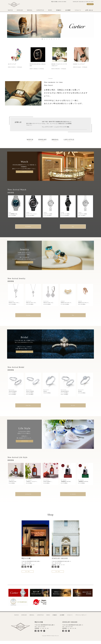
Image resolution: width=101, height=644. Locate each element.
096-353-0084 (28, 565)
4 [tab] (49, 39)
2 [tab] (45, 39)
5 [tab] (52, 39)
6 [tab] (54, 39)
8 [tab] (59, 39)
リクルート (78, 10)
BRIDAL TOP (25, 353)
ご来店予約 (90, 4)
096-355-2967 (58, 565)
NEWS (50, 10)
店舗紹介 (59, 10)
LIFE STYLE (69, 140)
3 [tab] (47, 39)
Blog (69, 227)
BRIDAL (30, 10)
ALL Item (32, 316)
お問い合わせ (89, 10)
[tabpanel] (50, 26)
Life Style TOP (32, 496)
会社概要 (68, 10)
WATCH (10, 10)
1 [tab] (42, 39)
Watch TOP (24, 172)
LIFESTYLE (40, 10)
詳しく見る (29, 574)
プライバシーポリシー (81, 618)
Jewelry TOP (25, 263)
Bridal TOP (32, 406)
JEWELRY (20, 10)
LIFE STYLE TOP (24, 442)
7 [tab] (56, 39)
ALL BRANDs (32, 227)
